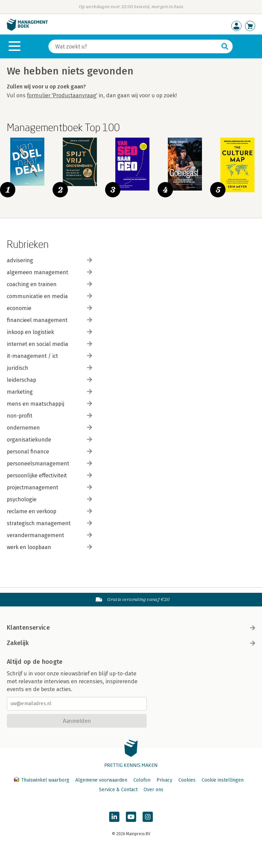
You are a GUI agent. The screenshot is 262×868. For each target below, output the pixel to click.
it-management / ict (49, 356)
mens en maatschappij (49, 404)
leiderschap (49, 380)
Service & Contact (118, 790)
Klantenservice (131, 628)
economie (49, 308)
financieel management (49, 320)
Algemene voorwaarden (101, 780)
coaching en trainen (49, 284)
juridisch (49, 368)
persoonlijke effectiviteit (49, 475)
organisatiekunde (49, 440)
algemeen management (49, 272)
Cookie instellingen (223, 780)
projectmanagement (49, 487)
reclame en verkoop (49, 511)
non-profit (49, 416)
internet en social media (49, 344)
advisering (49, 260)
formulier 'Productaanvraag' (62, 95)
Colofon (142, 780)
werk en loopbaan (49, 547)
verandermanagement (49, 535)
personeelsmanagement (49, 464)
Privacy (164, 780)
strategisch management (49, 523)
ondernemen (49, 428)
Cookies (187, 780)
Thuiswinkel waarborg (42, 780)
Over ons (154, 790)
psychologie (49, 499)
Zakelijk (131, 643)
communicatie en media (49, 296)
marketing (49, 392)
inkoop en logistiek (49, 332)
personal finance (49, 452)
